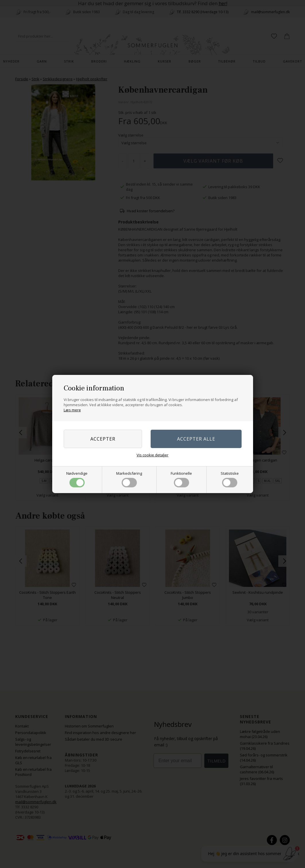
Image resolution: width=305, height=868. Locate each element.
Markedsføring (129, 479)
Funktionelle (181, 479)
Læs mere (72, 410)
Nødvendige (77, 479)
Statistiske (230, 479)
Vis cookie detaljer (152, 455)
